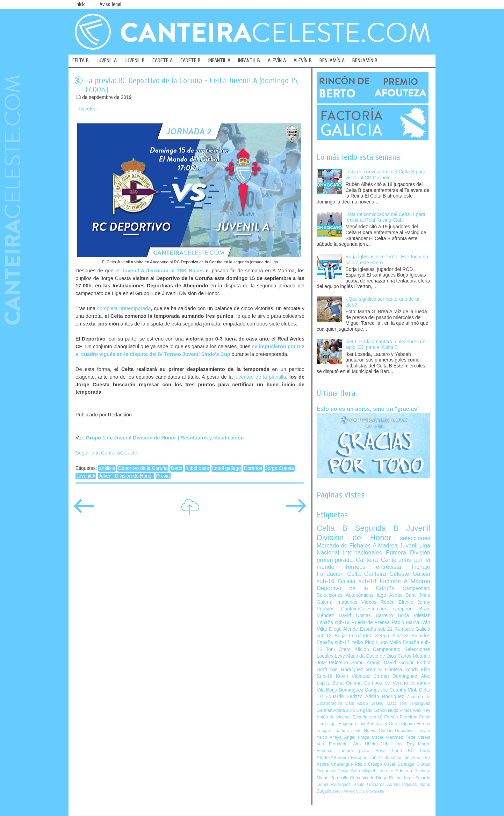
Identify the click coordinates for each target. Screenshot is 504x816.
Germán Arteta (331, 710)
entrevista (389, 567)
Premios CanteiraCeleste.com (351, 609)
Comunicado (362, 778)
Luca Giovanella (370, 791)
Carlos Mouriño (414, 656)
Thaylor (423, 731)
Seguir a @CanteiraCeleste (106, 453)
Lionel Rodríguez (334, 785)
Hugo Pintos (400, 710)
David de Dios (381, 656)
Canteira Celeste (387, 574)
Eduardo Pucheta (413, 771)
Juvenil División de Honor (126, 476)
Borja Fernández (353, 636)
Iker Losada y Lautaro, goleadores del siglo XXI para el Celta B (386, 345)
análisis (107, 468)
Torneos (355, 567)
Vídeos (369, 602)
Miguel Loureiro (378, 771)
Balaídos (421, 636)
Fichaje (421, 567)
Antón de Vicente (334, 717)
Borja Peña (388, 751)
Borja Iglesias (414, 615)
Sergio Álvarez (392, 636)
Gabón (380, 710)
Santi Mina (418, 595)
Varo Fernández (333, 744)
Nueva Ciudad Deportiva (389, 731)
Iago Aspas (390, 595)
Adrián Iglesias (402, 785)
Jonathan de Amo (402, 758)
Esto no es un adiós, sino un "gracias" (368, 409)
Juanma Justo (347, 731)
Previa (163, 476)
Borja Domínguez (345, 690)
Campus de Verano (386, 683)
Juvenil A (86, 476)
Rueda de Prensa (370, 622)
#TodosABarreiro (333, 758)
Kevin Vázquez (353, 676)
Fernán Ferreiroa (401, 717)
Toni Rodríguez (415, 703)
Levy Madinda (350, 656)
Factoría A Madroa (405, 581)
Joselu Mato (384, 703)
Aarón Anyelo (344, 791)
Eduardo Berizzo (344, 697)
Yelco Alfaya (329, 737)
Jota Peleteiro (332, 663)
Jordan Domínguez (395, 676)
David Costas (355, 615)
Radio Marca (405, 622)
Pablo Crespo (368, 764)
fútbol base (197, 468)
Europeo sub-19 (367, 758)
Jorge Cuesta (280, 468)
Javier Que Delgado (395, 724)
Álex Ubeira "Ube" (373, 744)
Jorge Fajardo (417, 778)
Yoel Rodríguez (346, 670)
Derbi (177, 468)
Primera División (408, 553)
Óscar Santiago (399, 764)
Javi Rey (405, 744)
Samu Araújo (366, 663)
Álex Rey (422, 710)
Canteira (367, 560)
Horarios (253, 468)
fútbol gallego (226, 468)
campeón (403, 609)
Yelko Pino (363, 642)
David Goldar (399, 663)
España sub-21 (376, 629)
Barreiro (384, 615)
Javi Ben (366, 724)
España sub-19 (333, 622)
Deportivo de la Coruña (143, 468)
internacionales (363, 553)
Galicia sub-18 (357, 581)
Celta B (332, 528)
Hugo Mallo (388, 642)
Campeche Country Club (391, 690)
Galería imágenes (337, 602)
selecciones (415, 538)
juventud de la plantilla (260, 377)
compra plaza (354, 751)
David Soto (349, 771)
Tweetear (88, 109)
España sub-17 (333, 642)
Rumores (404, 629)
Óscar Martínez (387, 737)
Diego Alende (343, 629)
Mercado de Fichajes (344, 546)
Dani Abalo (357, 703)
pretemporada (335, 560)
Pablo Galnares (369, 785)
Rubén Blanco (397, 602)
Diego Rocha (389, 778)
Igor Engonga (343, 724)
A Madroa (385, 546)
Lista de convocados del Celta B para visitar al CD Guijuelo (386, 175)
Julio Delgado (359, 710)
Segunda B (377, 528)
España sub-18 (368, 717)
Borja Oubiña (347, 683)
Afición (362, 649)
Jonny (424, 602)
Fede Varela (418, 737)
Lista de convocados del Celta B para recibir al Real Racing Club (386, 217)
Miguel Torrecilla (333, 778)
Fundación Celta (339, 574)
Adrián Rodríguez (385, 697)
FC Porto (419, 751)
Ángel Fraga (357, 737)
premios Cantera (384, 670)
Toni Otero (338, 649)
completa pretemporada (124, 308)
